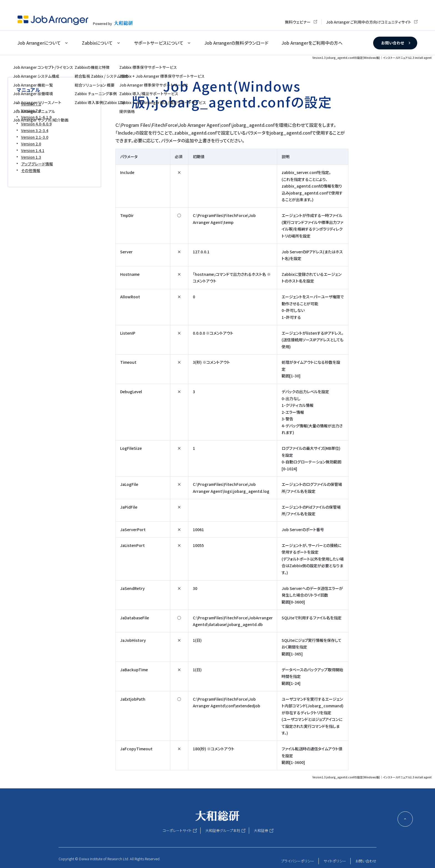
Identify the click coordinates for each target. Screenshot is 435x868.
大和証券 (261, 830)
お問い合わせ (393, 43)
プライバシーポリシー (298, 861)
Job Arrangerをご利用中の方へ (312, 43)
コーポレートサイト (177, 830)
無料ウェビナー (298, 22)
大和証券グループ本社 (223, 830)
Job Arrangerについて (39, 43)
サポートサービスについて (159, 43)
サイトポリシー (335, 861)
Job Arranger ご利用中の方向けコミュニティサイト (369, 22)
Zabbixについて (97, 43)
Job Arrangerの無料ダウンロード (237, 43)
